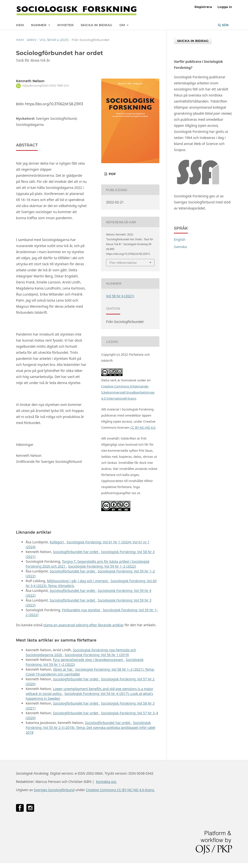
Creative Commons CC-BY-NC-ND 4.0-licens (120, 790)
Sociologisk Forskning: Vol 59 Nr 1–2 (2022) (102, 566)
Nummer (39, 25)
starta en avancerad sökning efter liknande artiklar (84, 625)
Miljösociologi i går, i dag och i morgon (78, 581)
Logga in (225, 7)
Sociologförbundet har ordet (76, 552)
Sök (223, 25)
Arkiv (32, 40)
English (180, 239)
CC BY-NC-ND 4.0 (143, 427)
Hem (20, 25)
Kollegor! (57, 542)
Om (123, 25)
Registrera (203, 7)
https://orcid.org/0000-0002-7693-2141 (46, 86)
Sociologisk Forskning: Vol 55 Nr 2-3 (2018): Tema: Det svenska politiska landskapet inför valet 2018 (90, 727)
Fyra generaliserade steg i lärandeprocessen (88, 660)
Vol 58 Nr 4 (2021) (54, 40)
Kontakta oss (106, 782)
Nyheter (66, 25)
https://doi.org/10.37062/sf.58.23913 (54, 104)
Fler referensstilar (123, 263)
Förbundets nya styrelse (81, 610)
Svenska (180, 247)
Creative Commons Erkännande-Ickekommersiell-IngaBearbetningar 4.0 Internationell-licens (128, 392)
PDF (112, 174)
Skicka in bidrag (96, 25)
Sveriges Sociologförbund (54, 790)
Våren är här (63, 669)
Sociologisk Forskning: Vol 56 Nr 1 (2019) (97, 655)
